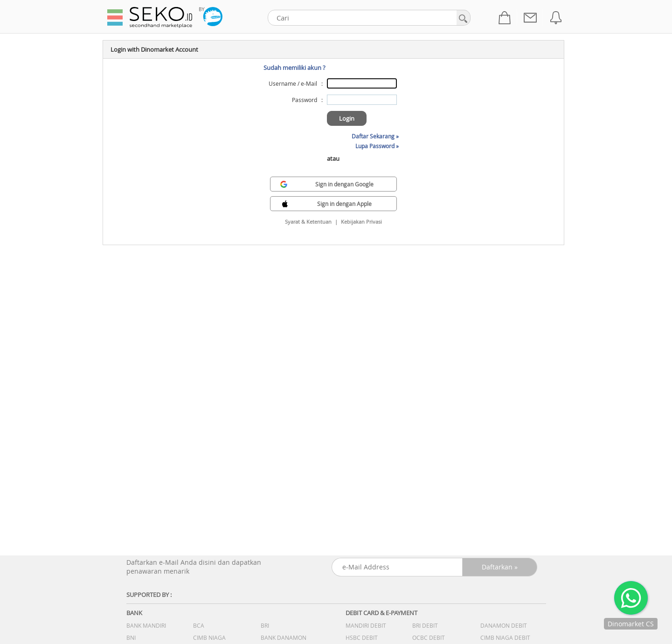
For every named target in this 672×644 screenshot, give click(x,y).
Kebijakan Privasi (361, 222)
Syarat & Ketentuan (308, 222)
